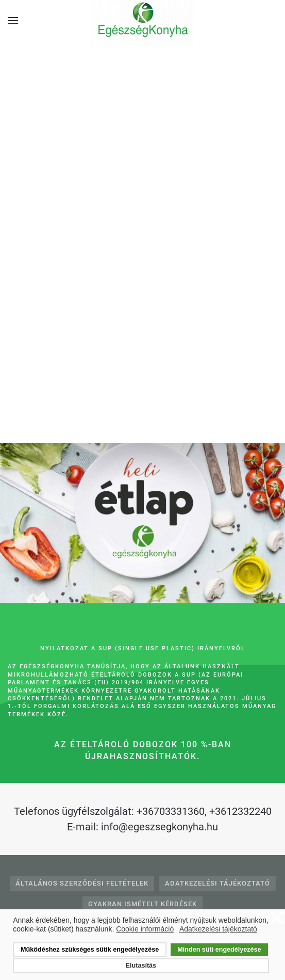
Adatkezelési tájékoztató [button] (218, 929)
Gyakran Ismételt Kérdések (142, 904)
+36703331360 (171, 811)
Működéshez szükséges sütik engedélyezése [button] (90, 950)
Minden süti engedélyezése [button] (219, 950)
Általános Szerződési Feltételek (82, 883)
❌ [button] (277, 918)
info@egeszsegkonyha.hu (160, 827)
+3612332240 (240, 811)
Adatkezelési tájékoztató (217, 883)
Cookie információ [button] (145, 929)
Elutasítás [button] (141, 966)
